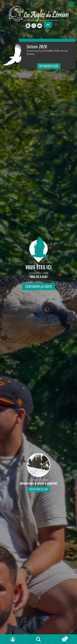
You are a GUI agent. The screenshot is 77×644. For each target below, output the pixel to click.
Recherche (38, 639)
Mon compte (13, 639)
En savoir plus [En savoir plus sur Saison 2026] (49, 66)
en (48, 25)
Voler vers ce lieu (38, 489)
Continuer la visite (39, 287)
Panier (60, 637)
